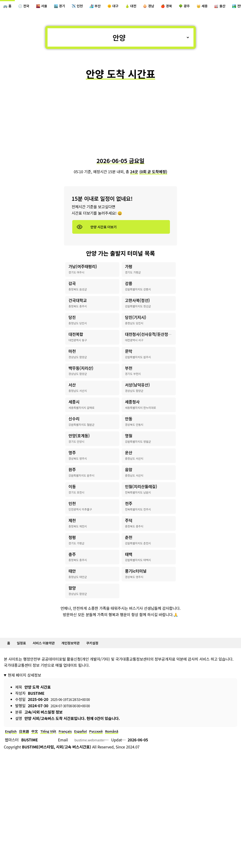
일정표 (24, 694)
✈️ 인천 (88, 7)
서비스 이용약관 (49, 694)
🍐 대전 (148, 7)
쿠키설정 (105, 694)
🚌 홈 (8, 7)
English (12, 784)
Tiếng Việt (54, 784)
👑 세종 (229, 7)
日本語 (27, 784)
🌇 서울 (47, 7)
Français (74, 784)
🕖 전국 (27, 7)
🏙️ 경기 (67, 7)
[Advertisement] (120, 121)
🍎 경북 (189, 7)
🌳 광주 (209, 7)
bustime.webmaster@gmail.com (103, 792)
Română (127, 784)
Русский (109, 784)
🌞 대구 (128, 7)
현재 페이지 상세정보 (24, 727)
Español (91, 784)
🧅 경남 (169, 7)
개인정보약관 (80, 694)
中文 (39, 784)
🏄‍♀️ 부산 (108, 7)
